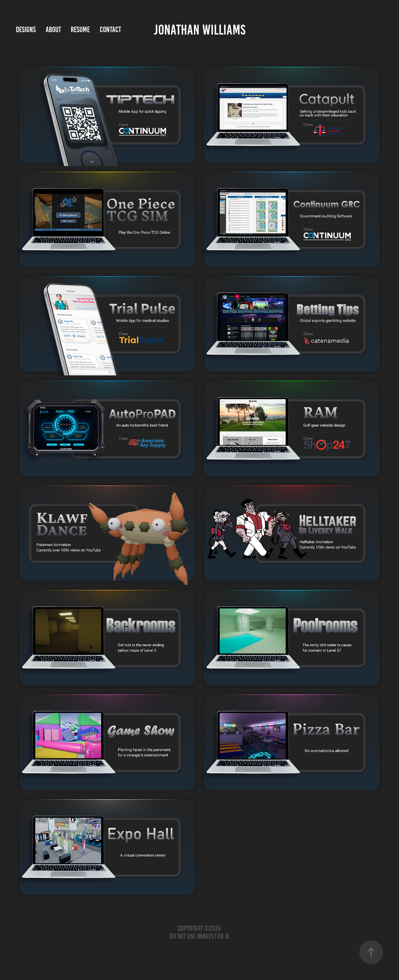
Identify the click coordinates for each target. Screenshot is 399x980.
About (53, 30)
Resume (80, 30)
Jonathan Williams (200, 30)
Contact (110, 30)
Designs (26, 30)
